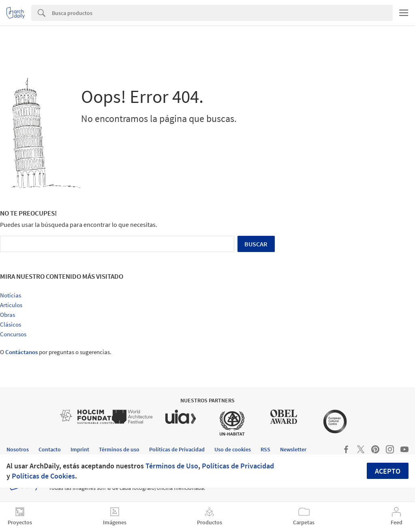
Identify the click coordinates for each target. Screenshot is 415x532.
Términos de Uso (172, 466)
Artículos (11, 305)
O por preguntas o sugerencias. (56, 352)
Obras (7, 315)
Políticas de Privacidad (238, 466)
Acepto (388, 471)
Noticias (11, 295)
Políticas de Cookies (43, 476)
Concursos (13, 334)
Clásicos (11, 324)
